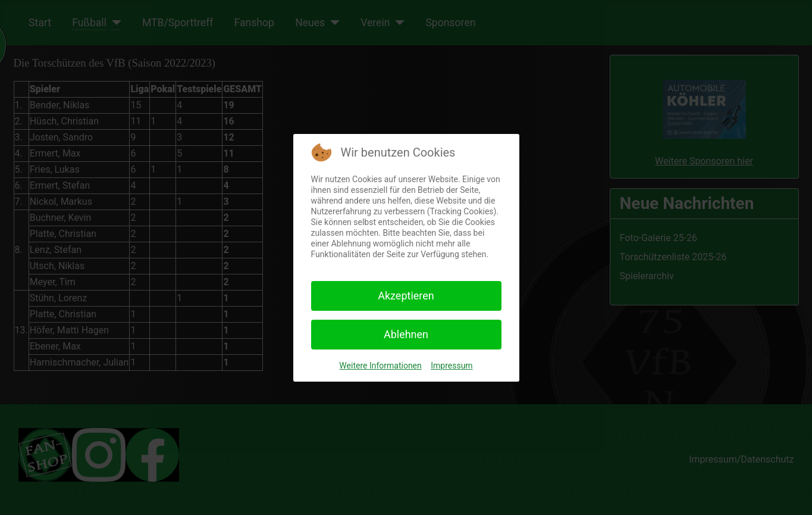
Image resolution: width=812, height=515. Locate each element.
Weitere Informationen (380, 366)
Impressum (452, 366)
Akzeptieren (406, 296)
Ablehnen (406, 334)
